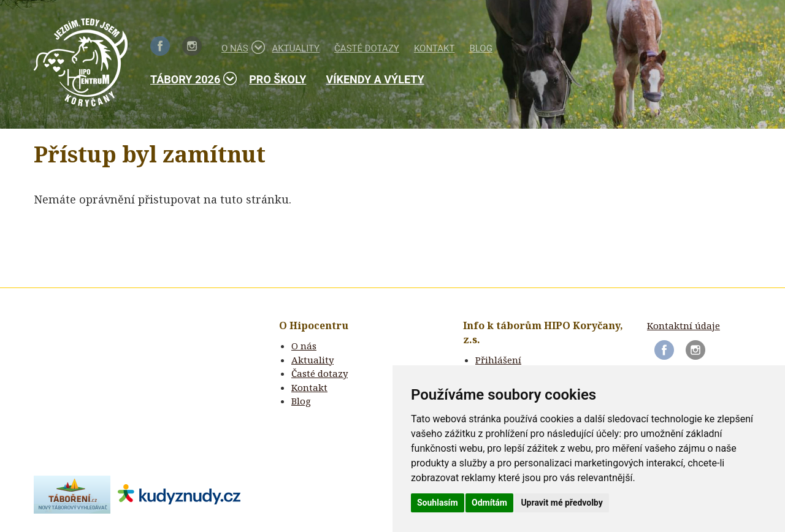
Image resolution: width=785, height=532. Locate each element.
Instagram (192, 46)
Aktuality (296, 48)
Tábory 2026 (190, 79)
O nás (239, 47)
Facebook (160, 46)
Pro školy (278, 79)
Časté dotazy (367, 48)
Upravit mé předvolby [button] (561, 503)
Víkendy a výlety (375, 79)
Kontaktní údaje (684, 325)
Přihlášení (498, 360)
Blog (481, 48)
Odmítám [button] (489, 503)
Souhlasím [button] (438, 503)
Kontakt (435, 48)
